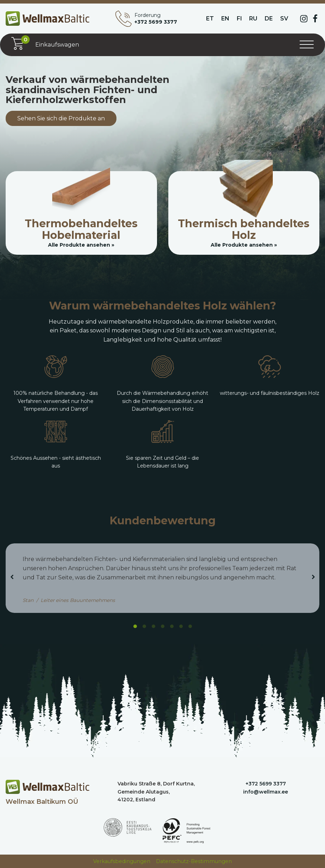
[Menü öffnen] (307, 45)
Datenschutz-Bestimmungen (194, 861)
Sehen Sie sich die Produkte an (61, 118)
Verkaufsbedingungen (122, 861)
